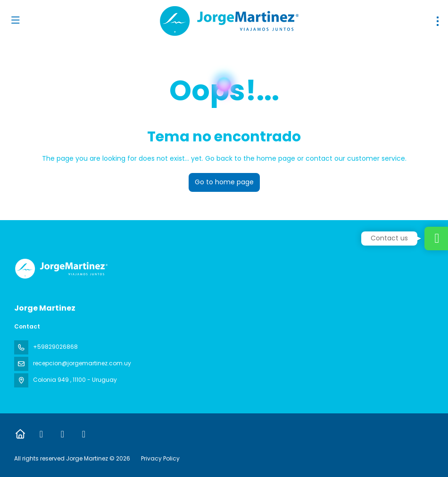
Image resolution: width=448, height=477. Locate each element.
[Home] (20, 434)
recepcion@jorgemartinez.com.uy (82, 363)
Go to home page (224, 182)
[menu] (438, 21)
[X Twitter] (62, 434)
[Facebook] (41, 434)
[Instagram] (84, 434)
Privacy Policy (160, 458)
